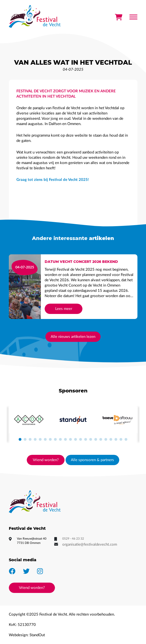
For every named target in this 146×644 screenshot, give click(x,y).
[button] (20, 439)
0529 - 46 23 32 (73, 539)
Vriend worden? (46, 460)
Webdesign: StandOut (27, 635)
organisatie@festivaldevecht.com (90, 545)
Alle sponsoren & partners (92, 460)
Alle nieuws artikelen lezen (73, 337)
